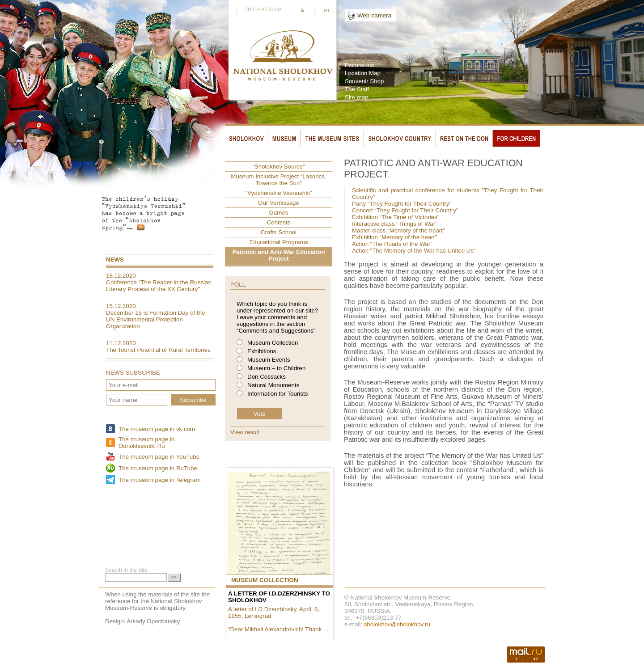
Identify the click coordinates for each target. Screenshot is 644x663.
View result (245, 432)
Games (279, 213)
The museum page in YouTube (159, 457)
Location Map (363, 73)
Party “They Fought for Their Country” (402, 204)
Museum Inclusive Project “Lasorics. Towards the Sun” (278, 180)
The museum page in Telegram (159, 480)
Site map (357, 97)
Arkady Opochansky (153, 621)
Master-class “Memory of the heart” (398, 230)
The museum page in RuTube (158, 468)
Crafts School (279, 232)
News (115, 260)
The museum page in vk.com (157, 429)
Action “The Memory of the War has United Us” (414, 251)
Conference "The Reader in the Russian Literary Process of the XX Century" (159, 286)
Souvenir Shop (364, 81)
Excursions (359, 65)
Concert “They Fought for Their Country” (405, 210)
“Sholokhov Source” (278, 167)
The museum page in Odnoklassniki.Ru (146, 443)
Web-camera (374, 15)
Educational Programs (278, 242)
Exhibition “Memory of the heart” (394, 237)
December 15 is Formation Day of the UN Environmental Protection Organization (156, 319)
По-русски (264, 9)
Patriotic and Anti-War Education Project (278, 255)
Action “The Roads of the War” (392, 244)
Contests (279, 222)
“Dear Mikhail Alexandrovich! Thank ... (278, 629)
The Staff (357, 89)
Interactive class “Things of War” (395, 224)
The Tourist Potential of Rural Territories (158, 350)
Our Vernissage (279, 203)
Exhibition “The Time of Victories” (396, 217)
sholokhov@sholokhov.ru (397, 624)
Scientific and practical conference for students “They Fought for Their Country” (448, 194)
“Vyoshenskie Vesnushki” (279, 193)
